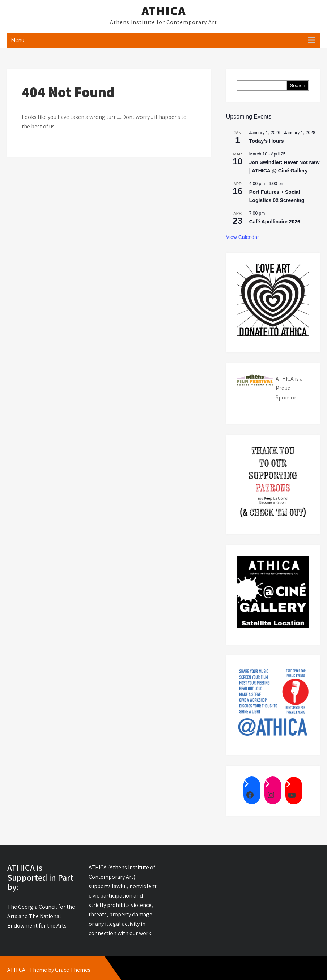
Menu (18, 40)
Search (297, 85)
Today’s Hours (267, 141)
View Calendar (243, 237)
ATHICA (164, 10)
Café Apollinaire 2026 (275, 222)
